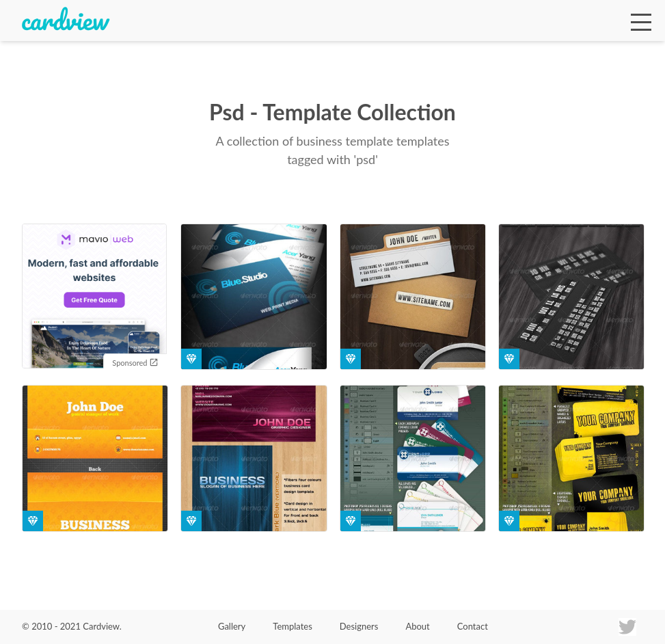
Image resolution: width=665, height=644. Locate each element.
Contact (473, 626)
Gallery (232, 626)
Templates (293, 626)
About (417, 626)
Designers (359, 626)
